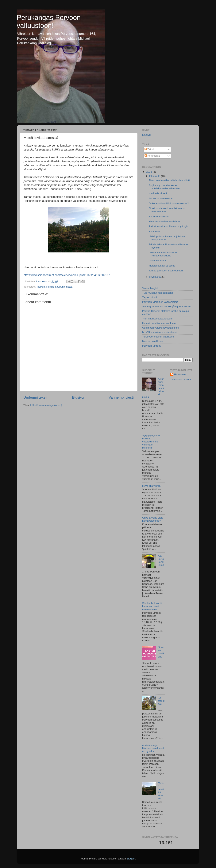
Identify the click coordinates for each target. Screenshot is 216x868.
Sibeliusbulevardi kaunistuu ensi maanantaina (152, 606)
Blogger (131, 859)
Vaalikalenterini (157, 261)
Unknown (180, 374)
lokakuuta (155, 176)
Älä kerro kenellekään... (162, 198)
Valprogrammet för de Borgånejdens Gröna (167, 306)
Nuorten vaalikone (159, 216)
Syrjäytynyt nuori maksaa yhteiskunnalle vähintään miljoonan (152, 442)
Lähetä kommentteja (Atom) (46, 405)
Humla (50, 287)
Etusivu (78, 397)
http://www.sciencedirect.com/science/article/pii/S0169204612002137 (67, 275)
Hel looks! (154, 231)
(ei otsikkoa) (161, 701)
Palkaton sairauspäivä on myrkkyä (168, 226)
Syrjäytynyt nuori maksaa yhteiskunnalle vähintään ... (166, 187)
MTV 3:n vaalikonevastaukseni (160, 332)
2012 (149, 172)
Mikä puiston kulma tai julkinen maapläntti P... (167, 238)
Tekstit (150, 149)
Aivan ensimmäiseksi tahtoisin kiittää (170, 180)
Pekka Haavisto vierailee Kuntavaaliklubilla (163, 254)
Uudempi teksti (35, 397)
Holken (41, 287)
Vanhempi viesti (121, 397)
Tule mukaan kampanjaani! (158, 293)
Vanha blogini (150, 288)
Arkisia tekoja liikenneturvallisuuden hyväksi (153, 748)
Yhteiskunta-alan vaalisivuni (165, 221)
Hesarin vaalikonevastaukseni (159, 323)
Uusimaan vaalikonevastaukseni (161, 328)
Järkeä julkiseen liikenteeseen (166, 271)
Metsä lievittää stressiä (162, 266)
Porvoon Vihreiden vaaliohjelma (160, 302)
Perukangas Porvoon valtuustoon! (49, 22)
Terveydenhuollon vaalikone (158, 337)
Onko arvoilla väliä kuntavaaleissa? (169, 203)
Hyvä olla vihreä (158, 193)
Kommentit (152, 156)
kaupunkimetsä (64, 287)
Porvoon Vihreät (151, 346)
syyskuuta (155, 277)
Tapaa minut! (150, 297)
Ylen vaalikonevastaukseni (157, 319)
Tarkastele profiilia (181, 380)
